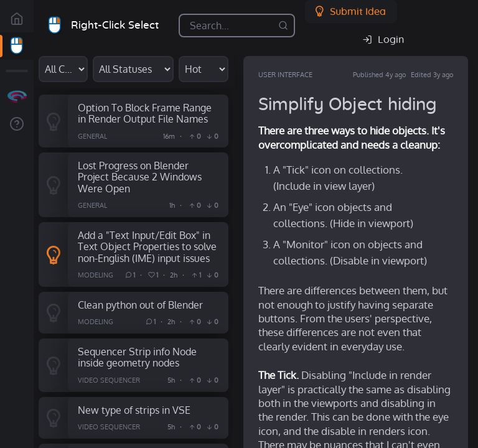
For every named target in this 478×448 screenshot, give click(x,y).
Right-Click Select (115, 25)
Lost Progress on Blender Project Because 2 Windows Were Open (140, 177)
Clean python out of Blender (140, 305)
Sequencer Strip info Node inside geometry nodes (137, 357)
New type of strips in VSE (134, 410)
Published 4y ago (379, 75)
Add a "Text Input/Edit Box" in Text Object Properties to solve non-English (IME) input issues (147, 246)
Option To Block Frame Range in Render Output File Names (145, 113)
